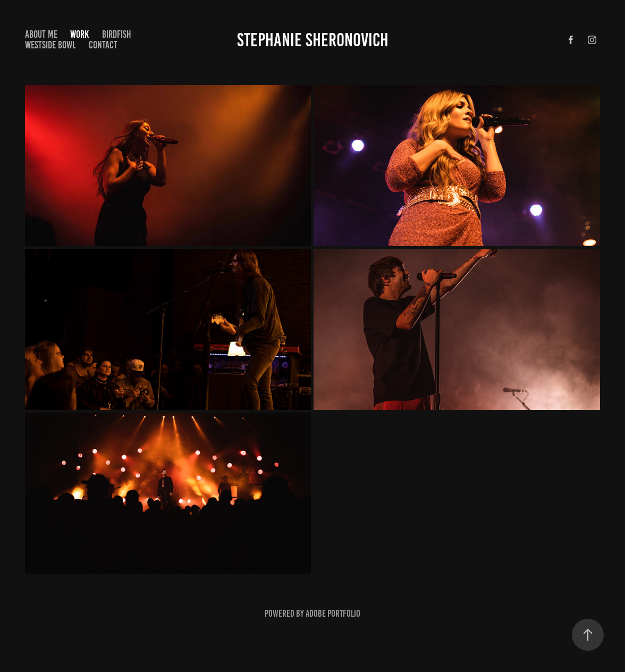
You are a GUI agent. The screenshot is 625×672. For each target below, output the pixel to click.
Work (79, 34)
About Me (41, 34)
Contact (103, 45)
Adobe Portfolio (333, 614)
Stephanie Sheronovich (313, 40)
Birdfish (117, 34)
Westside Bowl (50, 45)
